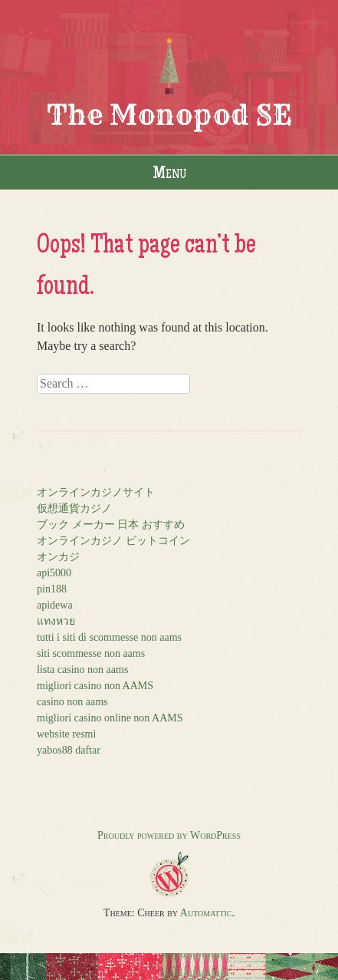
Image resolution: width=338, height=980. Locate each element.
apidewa (55, 605)
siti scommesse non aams (91, 653)
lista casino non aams (82, 670)
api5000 (54, 573)
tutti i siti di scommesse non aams (109, 637)
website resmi (66, 734)
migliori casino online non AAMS (110, 718)
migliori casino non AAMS (95, 686)
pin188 (52, 589)
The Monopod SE (169, 115)
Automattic (206, 913)
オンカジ (58, 557)
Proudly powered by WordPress (169, 835)
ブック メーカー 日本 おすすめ (111, 525)
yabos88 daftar (69, 750)
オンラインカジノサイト (96, 492)
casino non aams (72, 702)
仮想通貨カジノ (74, 508)
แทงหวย (56, 621)
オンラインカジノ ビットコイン (113, 541)
